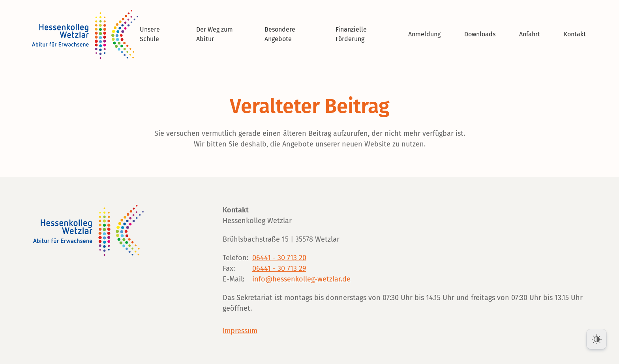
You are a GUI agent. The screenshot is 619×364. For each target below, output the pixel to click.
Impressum (240, 331)
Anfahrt (530, 34)
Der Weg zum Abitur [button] (215, 34)
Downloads (480, 34)
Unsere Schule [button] (150, 34)
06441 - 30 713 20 (279, 258)
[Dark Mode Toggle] (596, 339)
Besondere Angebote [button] (280, 34)
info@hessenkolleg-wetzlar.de (301, 279)
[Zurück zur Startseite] (86, 34)
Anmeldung (424, 34)
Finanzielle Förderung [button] (351, 34)
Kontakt (575, 34)
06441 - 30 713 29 (279, 268)
